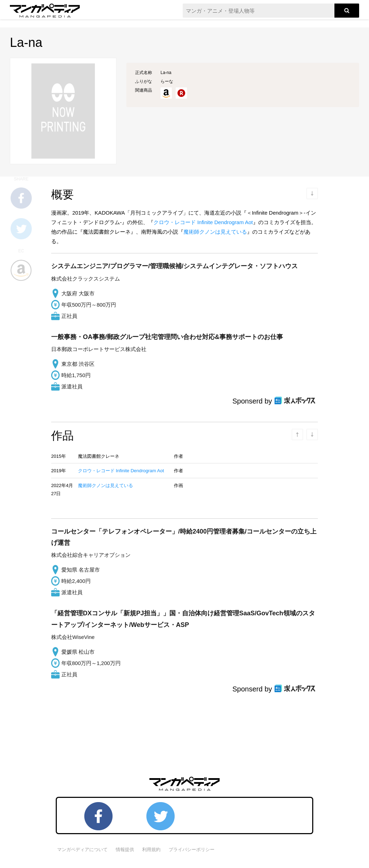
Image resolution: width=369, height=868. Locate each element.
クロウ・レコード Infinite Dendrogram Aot (203, 222)
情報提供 (125, 849)
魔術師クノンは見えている (215, 232)
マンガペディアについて (82, 849)
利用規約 (151, 849)
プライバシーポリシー (192, 849)
